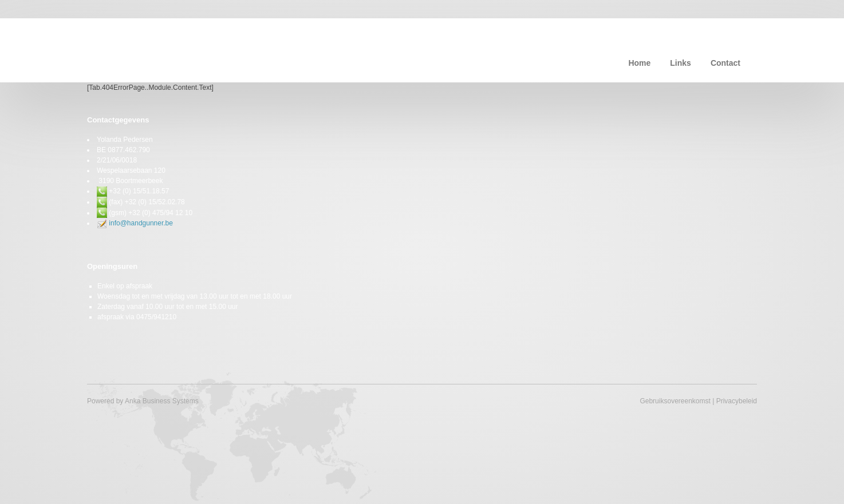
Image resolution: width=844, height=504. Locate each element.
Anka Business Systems (162, 401)
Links (681, 63)
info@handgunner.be (141, 223)
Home (639, 63)
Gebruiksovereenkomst (675, 401)
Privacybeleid (737, 401)
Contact (725, 63)
